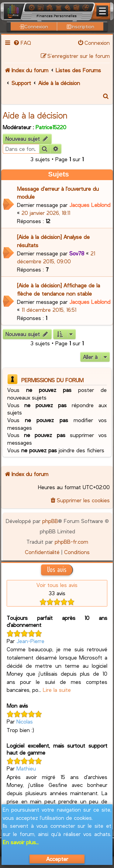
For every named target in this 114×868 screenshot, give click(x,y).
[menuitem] (22, 43)
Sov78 (77, 253)
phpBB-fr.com (71, 542)
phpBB (50, 521)
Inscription (80, 27)
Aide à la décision (35, 115)
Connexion (34, 27)
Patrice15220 (51, 127)
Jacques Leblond (90, 205)
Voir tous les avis (57, 585)
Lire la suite (57, 690)
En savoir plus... (21, 842)
